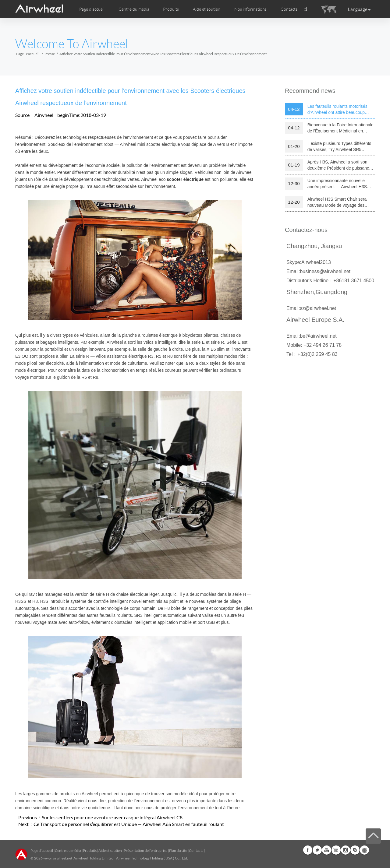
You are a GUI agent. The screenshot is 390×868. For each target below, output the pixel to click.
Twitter (317, 850)
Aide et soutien (207, 9)
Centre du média (68, 850)
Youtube (327, 850)
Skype (355, 850)
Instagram (346, 850)
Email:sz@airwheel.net (311, 308)
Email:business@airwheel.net (318, 271)
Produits (171, 9)
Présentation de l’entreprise (145, 850)
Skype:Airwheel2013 (309, 262)
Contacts (289, 9)
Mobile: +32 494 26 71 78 (314, 345)
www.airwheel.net (58, 858)
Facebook (308, 850)
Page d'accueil (92, 9)
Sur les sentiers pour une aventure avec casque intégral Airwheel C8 (112, 817)
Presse (50, 54)
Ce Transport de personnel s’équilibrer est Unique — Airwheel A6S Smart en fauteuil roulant (129, 824)
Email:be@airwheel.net (312, 336)
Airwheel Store (336, 850)
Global (364, 850)
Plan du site (178, 850)
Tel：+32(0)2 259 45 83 (312, 354)
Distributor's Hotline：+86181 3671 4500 (330, 281)
